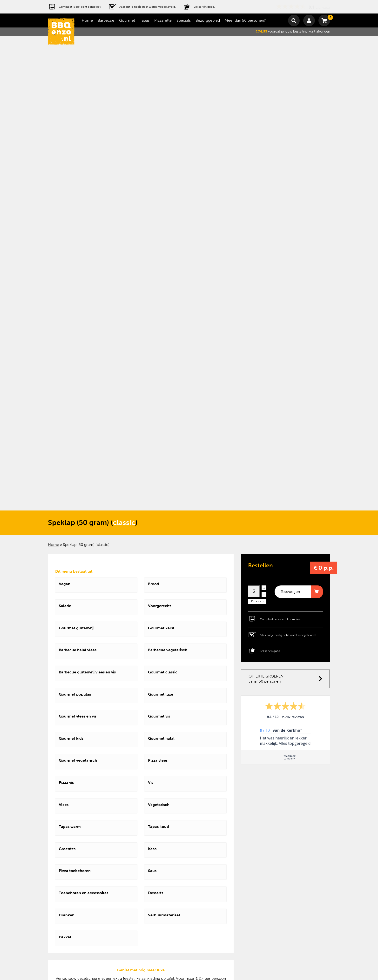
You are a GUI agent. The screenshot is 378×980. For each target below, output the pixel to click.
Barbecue (106, 20)
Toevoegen (290, 592)
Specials (184, 20)
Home (87, 20)
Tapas (145, 20)
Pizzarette (163, 20)
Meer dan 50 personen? (245, 20)
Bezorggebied (208, 20)
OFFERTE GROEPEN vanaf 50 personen (285, 679)
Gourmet (127, 20)
